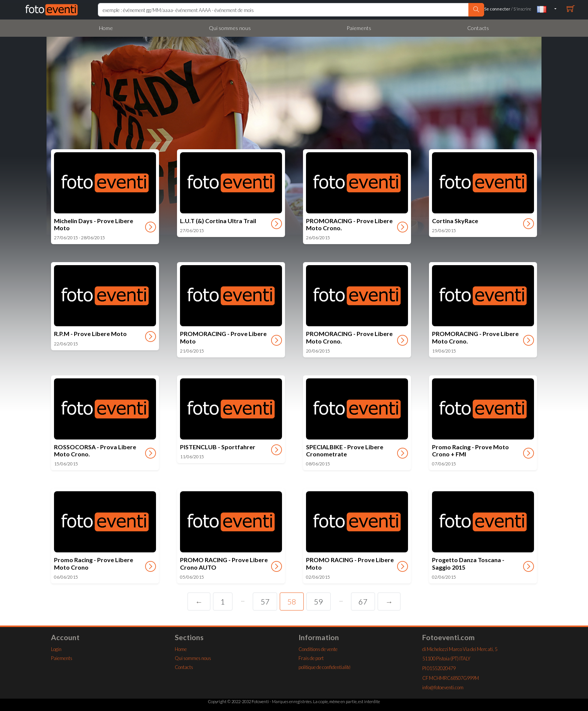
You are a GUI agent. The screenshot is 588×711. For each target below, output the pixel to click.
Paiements (359, 28)
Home (106, 28)
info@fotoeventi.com (443, 687)
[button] (547, 9)
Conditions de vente (318, 649)
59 (318, 601)
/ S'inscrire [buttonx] (508, 9)
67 (363, 601)
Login (56, 649)
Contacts (478, 28)
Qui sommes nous (230, 28)
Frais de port (311, 658)
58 (292, 601)
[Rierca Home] (283, 10)
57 (265, 601)
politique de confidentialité (325, 667)
